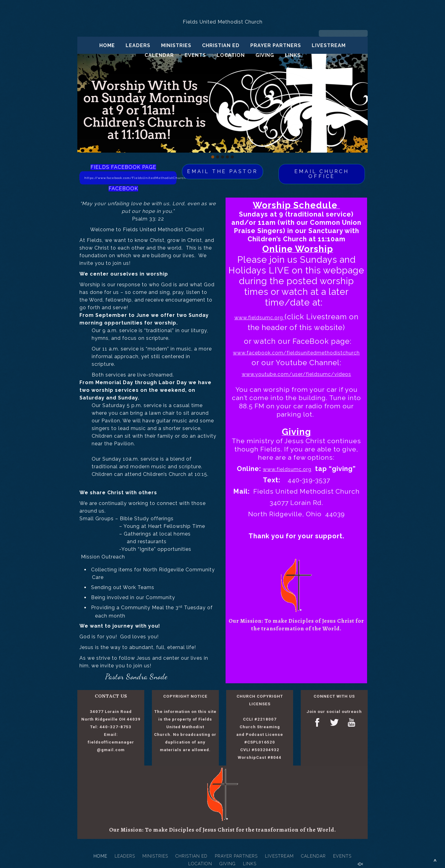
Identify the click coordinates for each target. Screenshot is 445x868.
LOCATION (231, 55)
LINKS (293, 55)
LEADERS (138, 45)
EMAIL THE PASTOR (223, 171)
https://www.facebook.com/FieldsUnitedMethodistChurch (130, 178)
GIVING (265, 55)
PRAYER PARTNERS (276, 45)
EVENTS (195, 55)
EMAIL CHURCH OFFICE (322, 174)
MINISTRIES (176, 45)
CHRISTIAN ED (221, 45)
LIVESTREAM (329, 45)
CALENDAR (159, 55)
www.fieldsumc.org (259, 318)
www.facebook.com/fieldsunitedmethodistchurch (296, 353)
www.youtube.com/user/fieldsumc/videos (296, 374)
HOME (107, 45)
